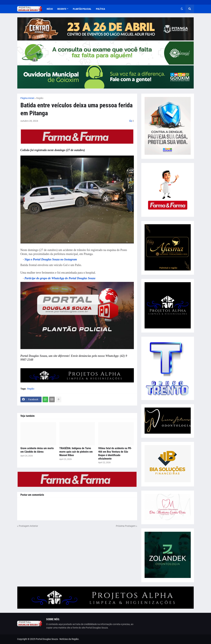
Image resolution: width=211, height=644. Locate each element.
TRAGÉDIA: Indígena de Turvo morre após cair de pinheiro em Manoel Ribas (76, 452)
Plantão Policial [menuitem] (82, 9)
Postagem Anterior (28, 526)
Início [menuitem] (50, 9)
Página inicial (27, 98)
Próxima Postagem (126, 526)
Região (40, 98)
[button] (182, 9)
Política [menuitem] (100, 9)
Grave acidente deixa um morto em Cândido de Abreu (37, 450)
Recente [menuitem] (62, 9)
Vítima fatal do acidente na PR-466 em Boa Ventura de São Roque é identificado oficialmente (115, 453)
